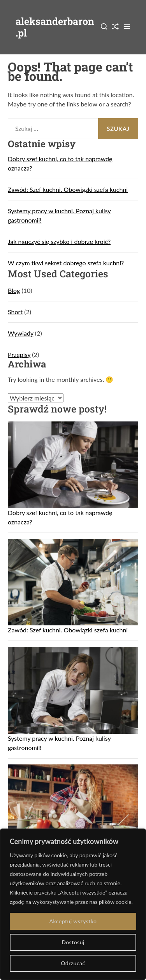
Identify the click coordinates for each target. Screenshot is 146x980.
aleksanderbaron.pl (55, 27)
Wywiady (21, 333)
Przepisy (19, 354)
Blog (14, 290)
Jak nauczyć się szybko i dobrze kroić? (59, 241)
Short (15, 312)
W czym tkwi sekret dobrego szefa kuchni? (66, 263)
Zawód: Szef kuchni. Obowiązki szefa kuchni (68, 189)
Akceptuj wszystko (73, 921)
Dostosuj (73, 942)
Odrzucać (73, 963)
